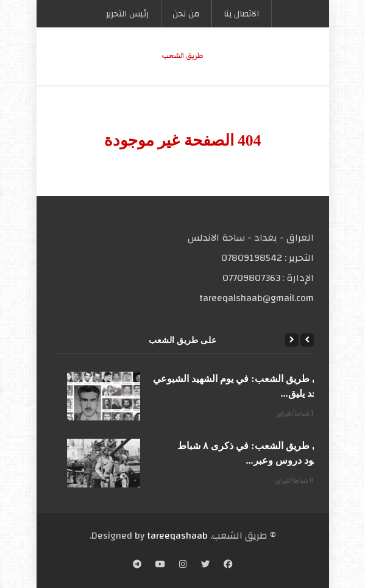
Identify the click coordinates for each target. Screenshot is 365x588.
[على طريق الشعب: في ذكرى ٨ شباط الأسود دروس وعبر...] (104, 463)
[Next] (292, 340)
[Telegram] (137, 565)
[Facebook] (228, 565)
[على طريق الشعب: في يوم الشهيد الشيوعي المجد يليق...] (104, 396)
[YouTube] (160, 565)
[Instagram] (183, 565)
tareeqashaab (177, 536)
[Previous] (307, 340)
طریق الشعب (182, 56)
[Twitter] (205, 565)
